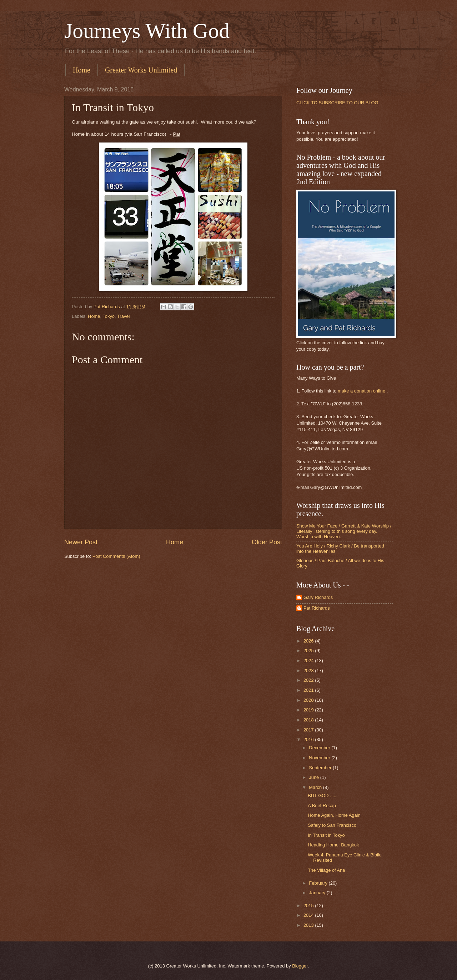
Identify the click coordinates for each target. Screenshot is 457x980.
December (320, 748)
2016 (309, 739)
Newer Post (81, 542)
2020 (309, 700)
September (321, 768)
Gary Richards (318, 597)
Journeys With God (147, 31)
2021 (309, 690)
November (320, 758)
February (319, 883)
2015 (309, 906)
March (316, 787)
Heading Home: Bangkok (333, 845)
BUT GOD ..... (322, 796)
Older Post (267, 542)
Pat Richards (317, 608)
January (318, 893)
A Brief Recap (322, 806)
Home (82, 70)
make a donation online (361, 391)
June (315, 777)
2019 (309, 710)
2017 (309, 730)
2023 (309, 671)
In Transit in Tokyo (326, 835)
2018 (309, 720)
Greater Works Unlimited (141, 70)
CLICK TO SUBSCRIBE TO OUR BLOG (337, 103)
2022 (309, 680)
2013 (309, 925)
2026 (309, 641)
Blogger (300, 966)
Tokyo (109, 316)
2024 (309, 661)
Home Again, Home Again (334, 815)
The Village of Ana (326, 870)
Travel (123, 316)
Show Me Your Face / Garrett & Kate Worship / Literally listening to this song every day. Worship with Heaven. (344, 531)
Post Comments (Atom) (116, 556)
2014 (309, 915)
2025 (309, 651)
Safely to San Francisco (332, 825)
